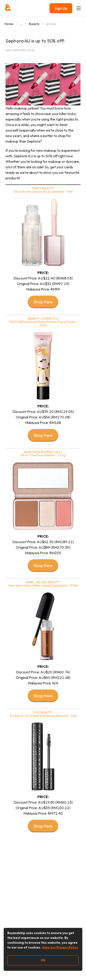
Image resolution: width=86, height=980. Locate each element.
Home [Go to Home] (9, 24)
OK (43, 960)
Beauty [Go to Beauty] (34, 24)
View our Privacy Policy (60, 947)
